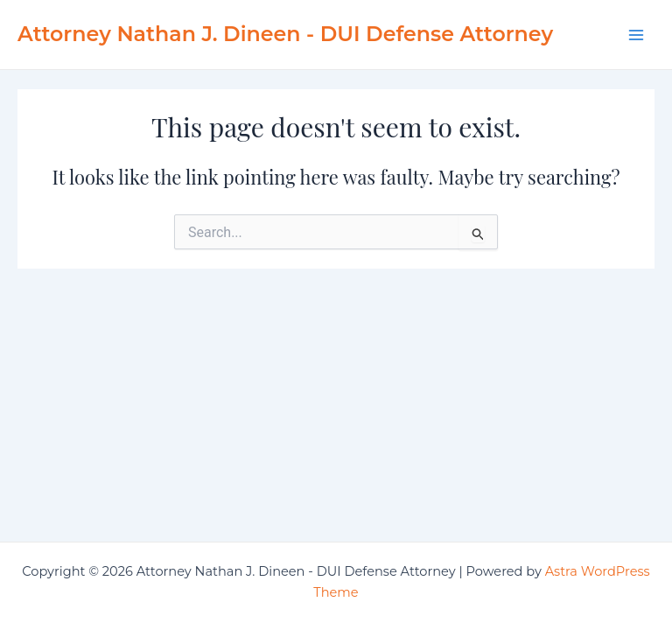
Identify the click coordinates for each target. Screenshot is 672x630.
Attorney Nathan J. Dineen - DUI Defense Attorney (285, 34)
